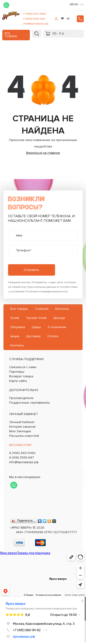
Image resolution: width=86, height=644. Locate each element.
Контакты (17, 345)
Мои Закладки (20, 431)
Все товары (11, 35)
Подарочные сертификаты (29, 403)
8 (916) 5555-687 (22, 458)
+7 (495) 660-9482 (35, 14)
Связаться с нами (23, 367)
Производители (21, 398)
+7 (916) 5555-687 (34, 19)
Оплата (53, 336)
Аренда (59, 318)
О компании (57, 327)
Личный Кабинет (22, 422)
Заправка (18, 327)
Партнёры (17, 372)
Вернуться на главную (43, 153)
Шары (36, 327)
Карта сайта (18, 381)
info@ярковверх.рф (36, 24)
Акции (15, 336)
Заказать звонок (80, 19)
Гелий (15, 318)
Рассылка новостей (24, 436)
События (42, 309)
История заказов (22, 427)
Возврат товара (21, 376)
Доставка (33, 336)
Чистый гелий (36, 318)
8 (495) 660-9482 (22, 453)
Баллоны (62, 309)
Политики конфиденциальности (47, 292)
